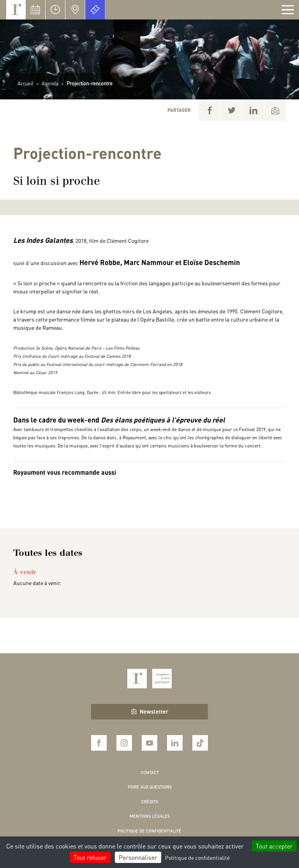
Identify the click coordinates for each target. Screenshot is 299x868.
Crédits (150, 802)
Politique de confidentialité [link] (197, 857)
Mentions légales (150, 816)
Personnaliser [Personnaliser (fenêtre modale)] (138, 857)
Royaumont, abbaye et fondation (16, 10)
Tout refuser (90, 857)
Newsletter (150, 711)
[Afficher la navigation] (288, 10)
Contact (150, 773)
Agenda (50, 83)
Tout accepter (274, 846)
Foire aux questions (150, 787)
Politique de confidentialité (149, 831)
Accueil (26, 83)
